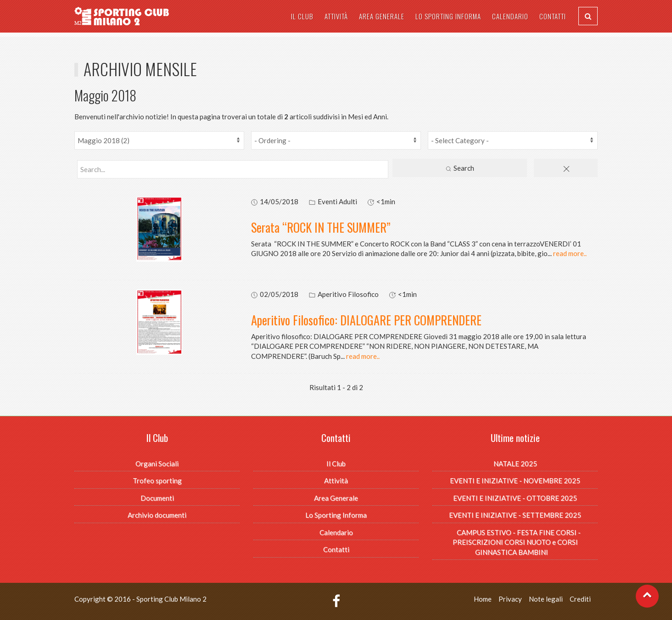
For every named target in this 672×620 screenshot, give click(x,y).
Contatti (553, 16)
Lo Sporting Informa (448, 16)
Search (459, 169)
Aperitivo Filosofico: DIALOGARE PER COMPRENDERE (366, 320)
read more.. (570, 253)
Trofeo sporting (157, 480)
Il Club (302, 16)
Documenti (157, 498)
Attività (336, 16)
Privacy (510, 599)
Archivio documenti (157, 515)
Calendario (510, 16)
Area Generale (382, 16)
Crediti (580, 599)
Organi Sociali (157, 464)
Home (483, 599)
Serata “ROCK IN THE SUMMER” (321, 227)
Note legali (546, 599)
